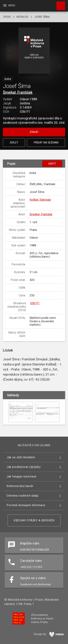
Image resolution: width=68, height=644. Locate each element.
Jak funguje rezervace (21, 476)
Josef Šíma (42, 17)
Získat (34, 132)
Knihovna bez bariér (20, 486)
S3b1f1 (35, 303)
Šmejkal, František (18, 92)
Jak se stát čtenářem (21, 457)
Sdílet (14, 143)
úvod (7, 17)
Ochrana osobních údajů (22, 496)
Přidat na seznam (46, 143)
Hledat (59, 4)
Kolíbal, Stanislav (40, 200)
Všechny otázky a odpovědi (34, 520)
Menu (9, 5)
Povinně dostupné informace (26, 505)
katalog (22, 17)
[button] (34, 51)
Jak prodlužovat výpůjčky (24, 467)
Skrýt (52, 164)
